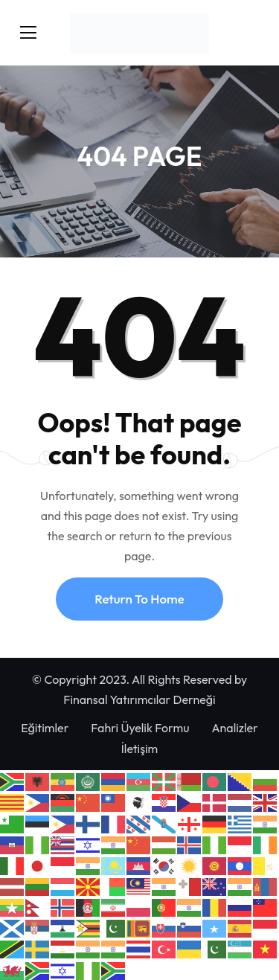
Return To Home (139, 599)
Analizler (234, 728)
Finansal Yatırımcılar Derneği (139, 699)
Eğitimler (45, 728)
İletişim (140, 749)
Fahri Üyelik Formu (140, 728)
